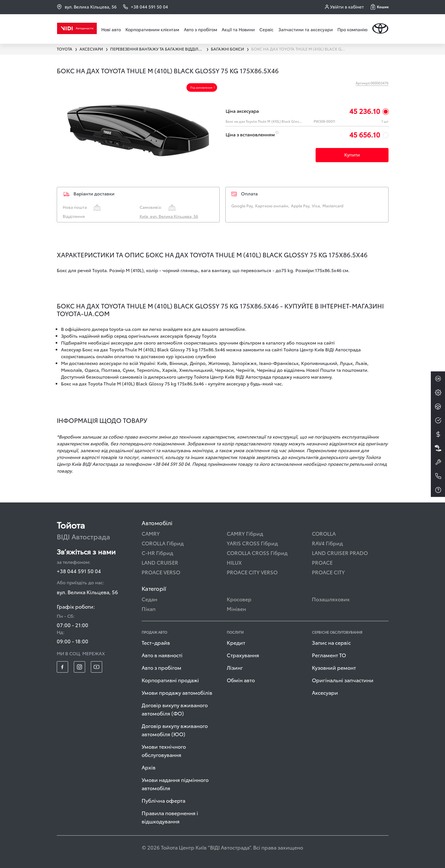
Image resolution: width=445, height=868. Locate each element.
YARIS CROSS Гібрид (252, 543)
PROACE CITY (328, 572)
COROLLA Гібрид (163, 543)
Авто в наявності (162, 655)
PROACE (322, 562)
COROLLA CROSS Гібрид (257, 553)
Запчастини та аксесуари (306, 29)
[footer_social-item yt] (96, 667)
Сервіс (266, 29)
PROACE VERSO (161, 572)
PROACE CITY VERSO (252, 572)
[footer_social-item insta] (79, 667)
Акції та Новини (238, 29)
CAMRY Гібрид (245, 533)
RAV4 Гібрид (327, 543)
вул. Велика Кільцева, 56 (87, 7)
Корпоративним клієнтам (152, 29)
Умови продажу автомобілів (177, 692)
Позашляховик (331, 599)
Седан (149, 599)
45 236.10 (365, 111)
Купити (352, 154)
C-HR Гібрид (157, 553)
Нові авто (111, 29)
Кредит (236, 642)
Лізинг (235, 667)
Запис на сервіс (331, 642)
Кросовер (239, 599)
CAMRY (151, 533)
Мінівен (236, 609)
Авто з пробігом (201, 29)
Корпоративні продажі (170, 680)
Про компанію (352, 29)
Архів (149, 767)
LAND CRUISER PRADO (340, 553)
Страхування (243, 655)
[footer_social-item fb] (62, 667)
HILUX (234, 562)
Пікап (149, 609)
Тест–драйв (156, 642)
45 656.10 (365, 134)
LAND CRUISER (160, 562)
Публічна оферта (163, 800)
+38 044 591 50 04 (79, 571)
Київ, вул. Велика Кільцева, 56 (169, 216)
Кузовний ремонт (334, 667)
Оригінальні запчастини (343, 680)
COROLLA (324, 533)
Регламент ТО (329, 655)
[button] (380, 7)
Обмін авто (241, 680)
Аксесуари (325, 692)
